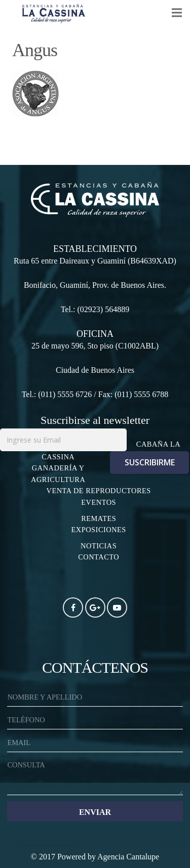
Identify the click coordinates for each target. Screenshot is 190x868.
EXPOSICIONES (99, 530)
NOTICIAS (99, 546)
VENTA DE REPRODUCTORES (99, 491)
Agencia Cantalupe (128, 857)
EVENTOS (99, 502)
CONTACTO (99, 557)
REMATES (99, 518)
